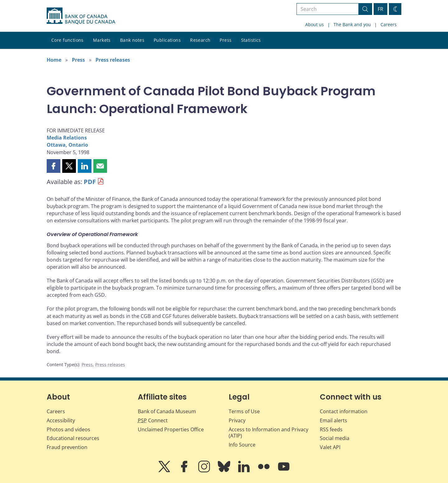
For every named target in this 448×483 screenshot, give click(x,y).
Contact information (344, 411)
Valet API (330, 447)
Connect (153, 420)
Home (54, 60)
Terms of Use (244, 411)
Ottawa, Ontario (67, 145)
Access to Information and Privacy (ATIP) (268, 433)
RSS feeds (331, 429)
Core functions (68, 40)
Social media (335, 438)
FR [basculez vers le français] (380, 9)
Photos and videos (68, 429)
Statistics (251, 40)
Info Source (242, 445)
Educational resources (73, 438)
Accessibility (61, 420)
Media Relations (67, 138)
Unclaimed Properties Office (171, 429)
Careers (389, 24)
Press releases (113, 60)
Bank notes (132, 40)
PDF (90, 182)
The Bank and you (352, 24)
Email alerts (334, 420)
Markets (102, 40)
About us (315, 24)
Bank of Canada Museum (167, 411)
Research (200, 40)
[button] (54, 166)
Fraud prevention (67, 447)
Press (226, 40)
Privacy (237, 420)
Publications (167, 40)
